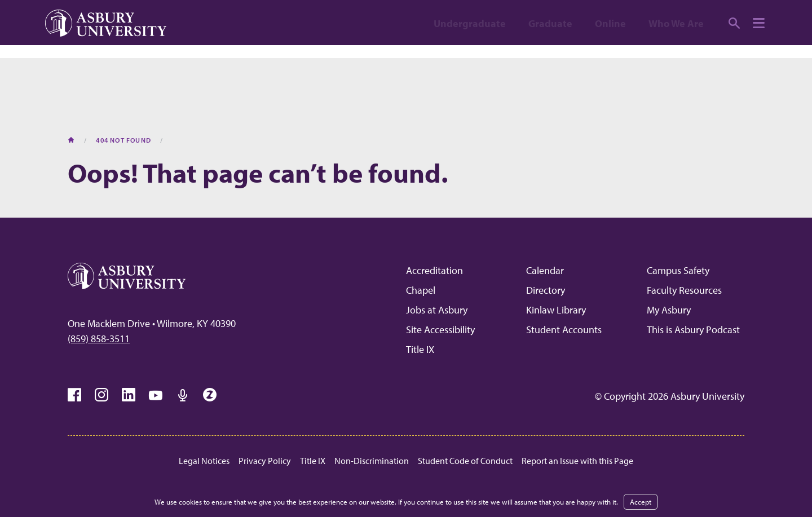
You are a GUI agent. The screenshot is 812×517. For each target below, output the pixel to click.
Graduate (550, 63)
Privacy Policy (265, 461)
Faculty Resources (684, 290)
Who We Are (676, 63)
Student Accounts (564, 330)
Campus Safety (678, 270)
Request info (655, 18)
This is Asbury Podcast (693, 330)
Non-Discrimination (372, 461)
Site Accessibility (440, 330)
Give (729, 18)
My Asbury (669, 310)
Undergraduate (470, 63)
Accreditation (434, 270)
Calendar (545, 270)
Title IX (420, 349)
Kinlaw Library (556, 310)
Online (610, 63)
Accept (641, 502)
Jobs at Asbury (437, 310)
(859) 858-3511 (99, 339)
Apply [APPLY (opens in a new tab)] (522, 18)
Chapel (421, 290)
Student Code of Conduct (465, 461)
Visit (580, 18)
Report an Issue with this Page (577, 461)
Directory (546, 290)
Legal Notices (204, 461)
